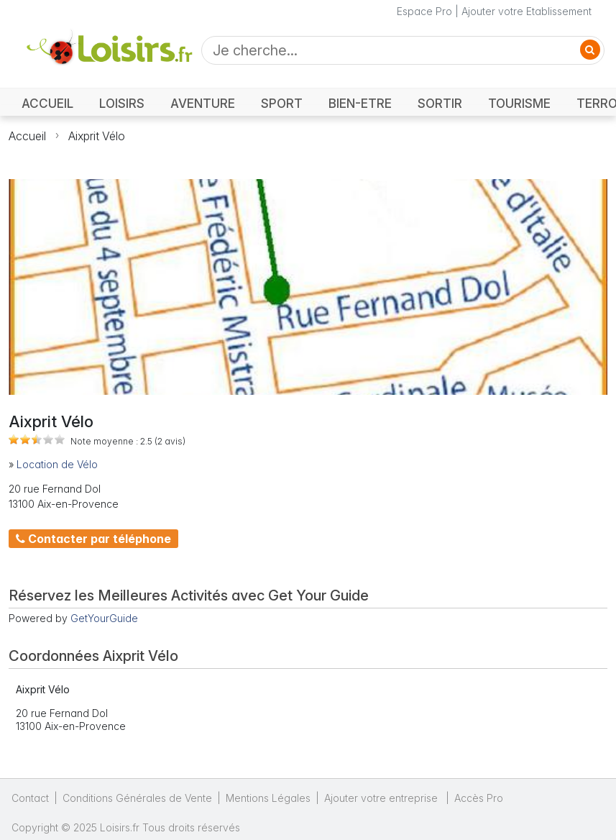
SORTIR (440, 103)
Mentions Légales (268, 798)
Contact (30, 798)
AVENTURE (203, 103)
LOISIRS (122, 103)
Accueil (27, 136)
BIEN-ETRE (360, 103)
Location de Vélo (57, 464)
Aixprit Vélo (97, 136)
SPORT (282, 103)
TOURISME (519, 103)
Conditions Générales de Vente (137, 798)
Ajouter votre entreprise (382, 798)
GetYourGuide (104, 618)
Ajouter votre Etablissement (527, 11)
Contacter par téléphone (93, 539)
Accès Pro (479, 798)
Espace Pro (424, 11)
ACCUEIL (47, 103)
